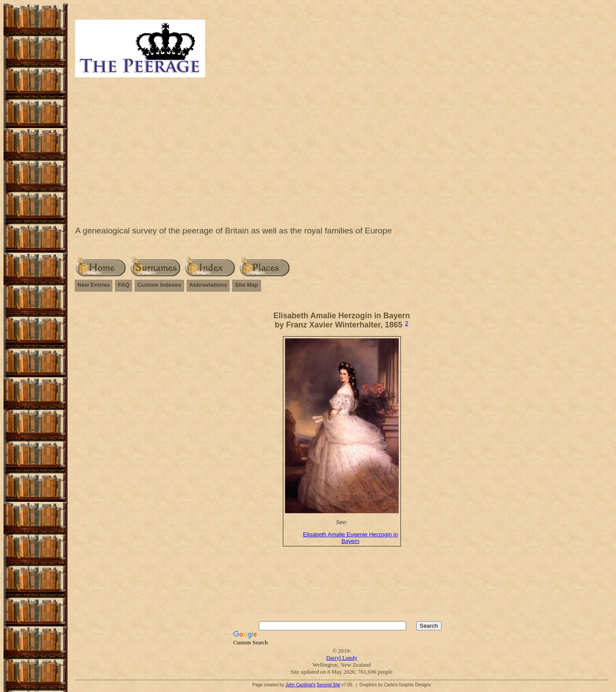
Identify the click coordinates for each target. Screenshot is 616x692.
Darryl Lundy (342, 658)
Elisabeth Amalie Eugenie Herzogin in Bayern (350, 538)
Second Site (328, 685)
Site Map (246, 285)
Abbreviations (208, 285)
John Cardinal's (301, 685)
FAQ (124, 285)
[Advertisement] (342, 150)
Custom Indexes (159, 285)
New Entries (94, 285)
